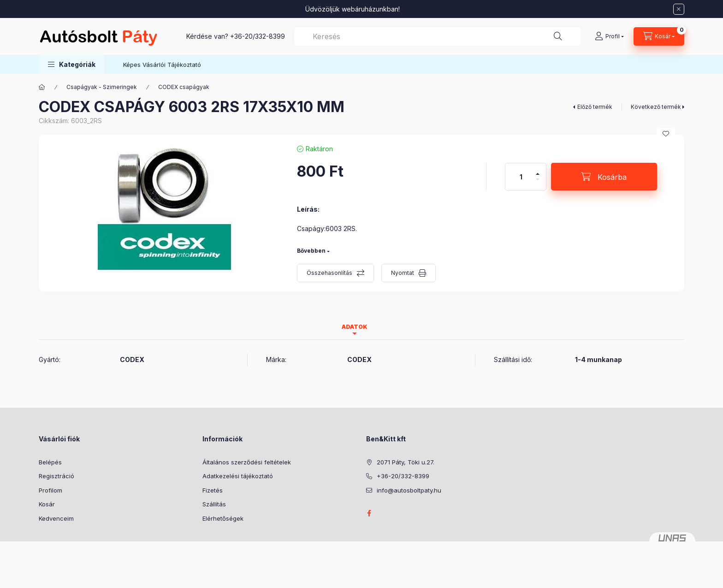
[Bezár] (679, 9)
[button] (72, 64)
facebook (369, 513)
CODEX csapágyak (184, 87)
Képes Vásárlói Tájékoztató (162, 65)
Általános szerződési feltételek (247, 462)
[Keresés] (558, 36)
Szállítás (214, 504)
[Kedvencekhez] (666, 134)
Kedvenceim (56, 518)
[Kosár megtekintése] (659, 36)
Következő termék (656, 107)
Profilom (50, 490)
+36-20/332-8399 (258, 36)
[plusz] (538, 170)
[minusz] (538, 183)
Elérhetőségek (223, 518)
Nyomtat (403, 273)
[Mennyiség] (521, 177)
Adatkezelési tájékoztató (238, 476)
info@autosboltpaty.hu (409, 490)
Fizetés (213, 490)
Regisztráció (56, 476)
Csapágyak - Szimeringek (102, 87)
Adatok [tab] (355, 327)
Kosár (47, 504)
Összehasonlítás (329, 273)
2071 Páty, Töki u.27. (406, 462)
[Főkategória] (42, 87)
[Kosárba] (604, 177)
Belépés (50, 462)
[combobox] (437, 36)
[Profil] (609, 36)
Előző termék (595, 107)
